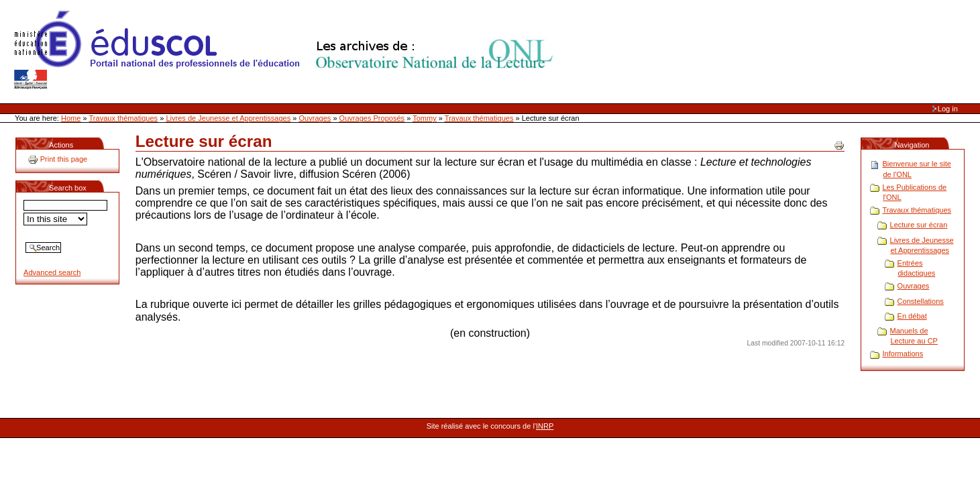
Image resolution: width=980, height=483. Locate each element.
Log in (948, 109)
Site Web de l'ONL (286, 50)
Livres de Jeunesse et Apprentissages (228, 118)
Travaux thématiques (124, 118)
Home (71, 118)
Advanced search (52, 272)
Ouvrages (315, 118)
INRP (545, 426)
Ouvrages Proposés (372, 118)
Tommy (425, 118)
